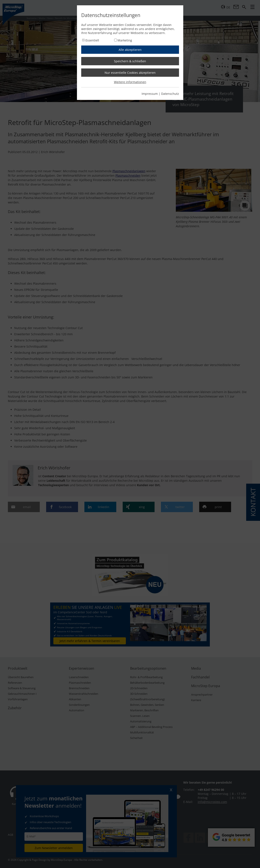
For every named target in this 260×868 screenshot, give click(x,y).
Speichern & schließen (130, 61)
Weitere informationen (130, 82)
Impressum (150, 94)
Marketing (125, 40)
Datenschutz (170, 94)
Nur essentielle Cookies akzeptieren (130, 73)
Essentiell (92, 40)
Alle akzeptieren (130, 50)
